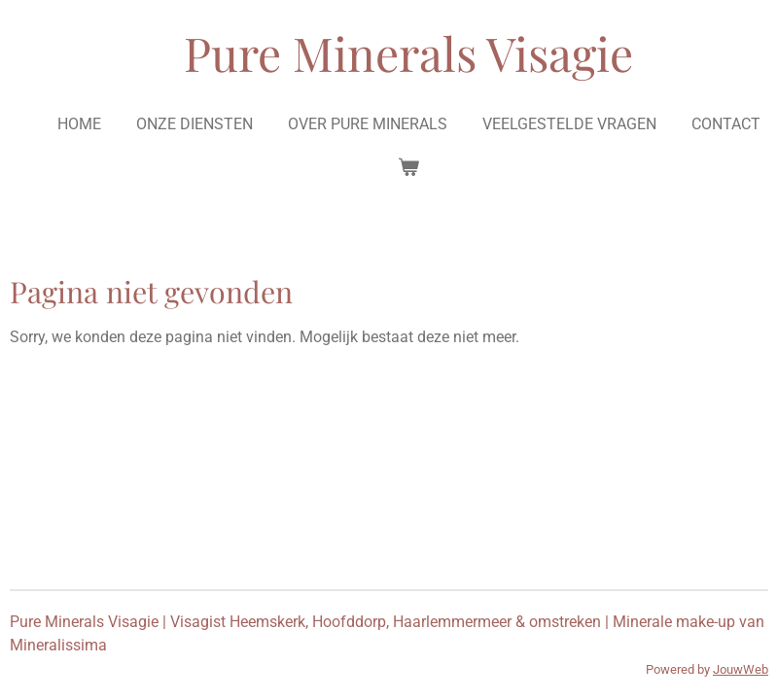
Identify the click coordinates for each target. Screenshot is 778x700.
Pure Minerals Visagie (408, 52)
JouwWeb (741, 669)
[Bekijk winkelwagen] (408, 167)
